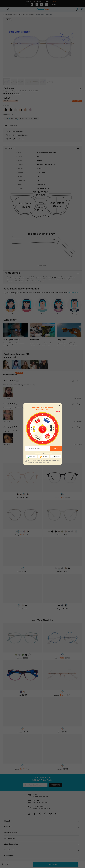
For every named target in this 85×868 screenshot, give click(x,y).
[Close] (59, 406)
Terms (58, 411)
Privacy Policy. (46, 463)
